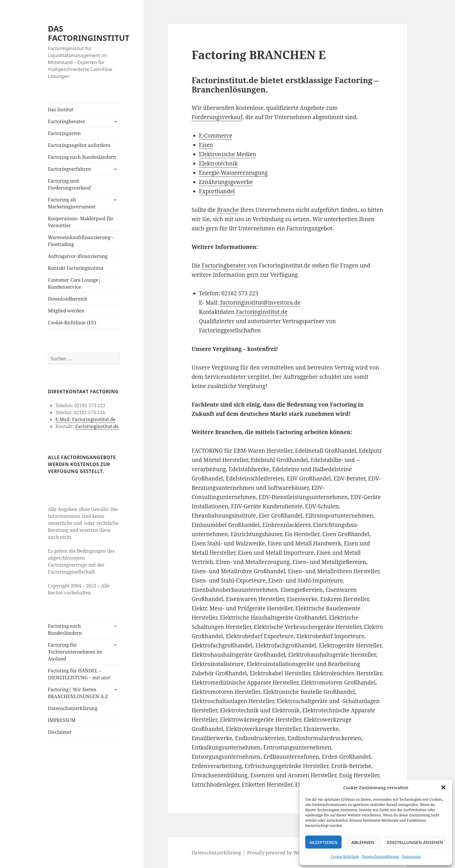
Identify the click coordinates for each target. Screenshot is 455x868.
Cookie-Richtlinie (345, 857)
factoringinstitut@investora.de (260, 303)
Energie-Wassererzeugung (233, 173)
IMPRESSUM (62, 720)
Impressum (411, 857)
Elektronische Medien (228, 154)
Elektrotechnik (218, 163)
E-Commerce (216, 136)
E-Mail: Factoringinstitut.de (85, 419)
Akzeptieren (323, 842)
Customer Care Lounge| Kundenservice (74, 283)
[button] (443, 787)
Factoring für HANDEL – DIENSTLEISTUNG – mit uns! (79, 674)
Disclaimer (60, 732)
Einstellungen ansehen (415, 842)
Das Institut (61, 110)
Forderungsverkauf (217, 117)
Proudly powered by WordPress (282, 853)
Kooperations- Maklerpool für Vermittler (81, 222)
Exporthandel (217, 191)
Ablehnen (363, 842)
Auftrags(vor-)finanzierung (78, 256)
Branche (228, 210)
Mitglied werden (66, 311)
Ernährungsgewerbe (226, 182)
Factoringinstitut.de (97, 426)
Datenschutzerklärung (380, 857)
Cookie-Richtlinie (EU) (72, 323)
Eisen (206, 145)
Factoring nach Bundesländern (82, 157)
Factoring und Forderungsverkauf (69, 184)
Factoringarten (64, 133)
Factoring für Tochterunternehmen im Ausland (75, 652)
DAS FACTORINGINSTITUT (89, 33)
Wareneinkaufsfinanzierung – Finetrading (81, 241)
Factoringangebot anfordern (79, 145)
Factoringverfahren (69, 169)
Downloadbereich (68, 299)
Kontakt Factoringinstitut (76, 268)
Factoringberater (66, 121)
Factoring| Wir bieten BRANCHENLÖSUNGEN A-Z (78, 693)
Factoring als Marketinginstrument (72, 203)
